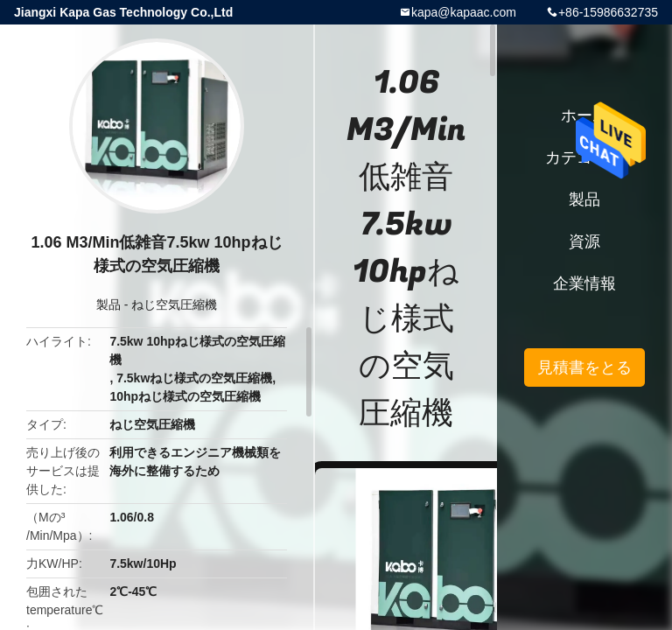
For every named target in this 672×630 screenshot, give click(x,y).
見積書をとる (584, 367)
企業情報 (584, 283)
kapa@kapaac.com (464, 12)
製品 (108, 304)
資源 (584, 241)
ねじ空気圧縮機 (174, 304)
